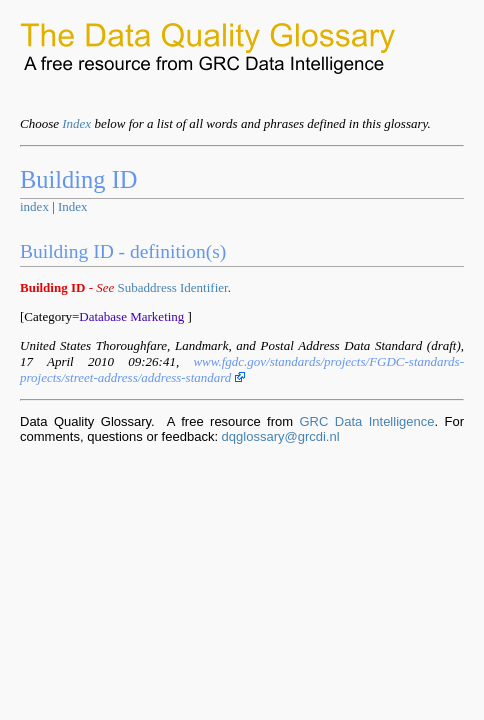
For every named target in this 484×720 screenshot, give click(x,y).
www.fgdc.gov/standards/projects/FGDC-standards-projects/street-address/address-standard (242, 369)
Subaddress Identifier (173, 287)
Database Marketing (131, 316)
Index (76, 123)
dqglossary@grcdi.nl (281, 436)
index (34, 206)
